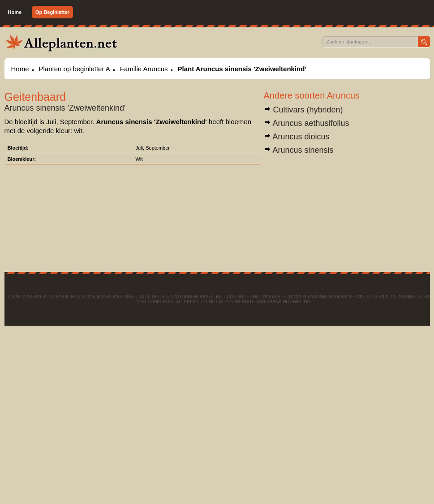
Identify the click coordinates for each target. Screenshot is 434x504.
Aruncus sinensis (299, 150)
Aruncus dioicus (297, 137)
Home (15, 12)
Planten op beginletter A (75, 69)
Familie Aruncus (144, 69)
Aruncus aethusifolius (307, 123)
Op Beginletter (52, 12)
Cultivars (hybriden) (303, 110)
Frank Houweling (288, 302)
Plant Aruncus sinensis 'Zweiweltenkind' (242, 69)
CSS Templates (155, 302)
